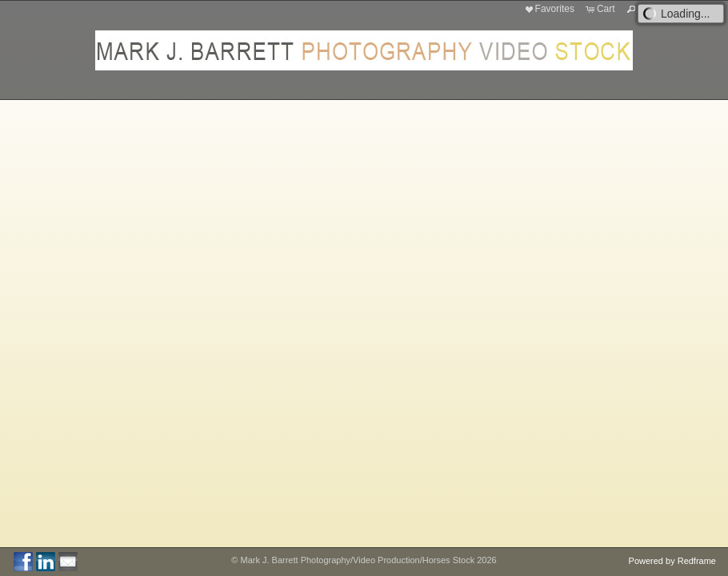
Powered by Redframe (672, 561)
